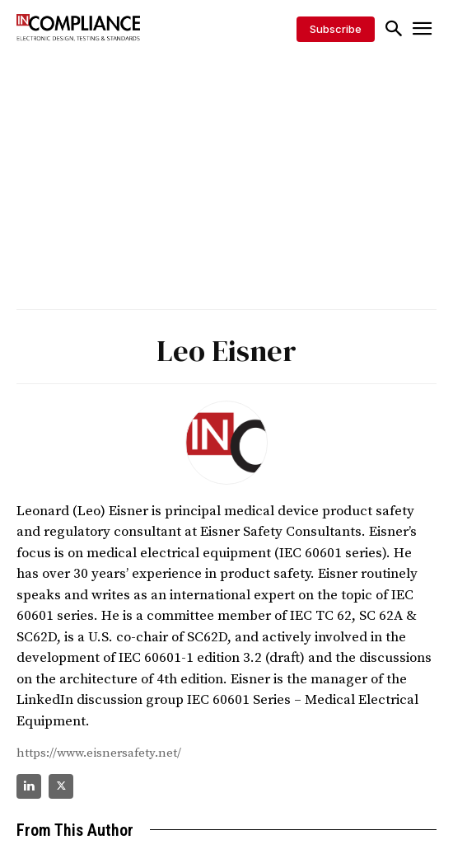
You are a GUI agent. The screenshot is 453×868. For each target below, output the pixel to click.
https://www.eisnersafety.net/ (99, 753)
